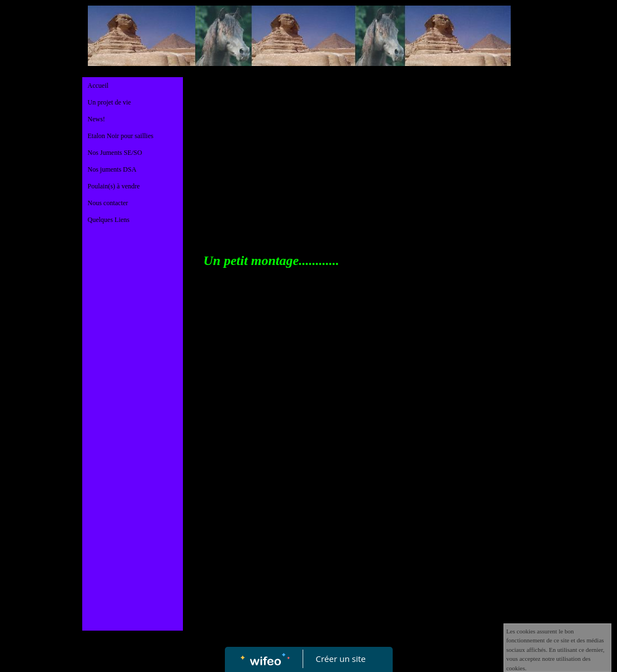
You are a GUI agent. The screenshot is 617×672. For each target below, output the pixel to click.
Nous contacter (108, 203)
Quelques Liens (109, 220)
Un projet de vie (110, 102)
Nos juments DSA (112, 169)
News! (96, 119)
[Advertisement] (133, 457)
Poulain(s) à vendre (114, 186)
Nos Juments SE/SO (115, 153)
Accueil (98, 86)
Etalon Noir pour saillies (121, 136)
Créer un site (340, 659)
